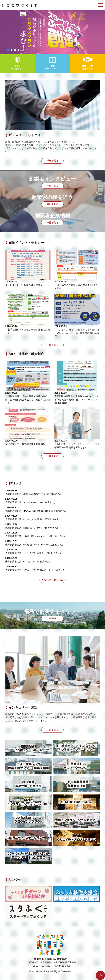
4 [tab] (18, 50)
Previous (3, 32)
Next (102, 32)
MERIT (53, 618)
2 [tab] (12, 50)
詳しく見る (52, 204)
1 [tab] (8, 50)
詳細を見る (52, 161)
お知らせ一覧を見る (52, 580)
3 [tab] (15, 50)
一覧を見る (52, 186)
